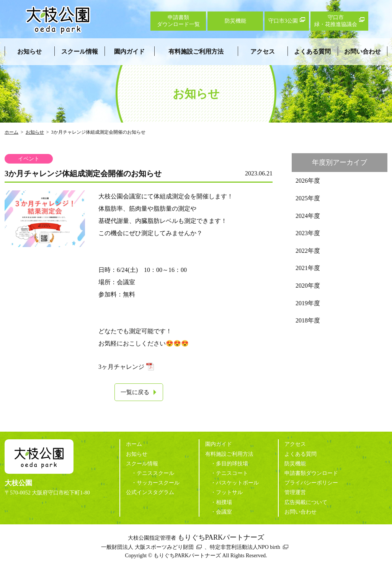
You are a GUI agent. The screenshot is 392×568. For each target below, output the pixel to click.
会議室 (224, 512)
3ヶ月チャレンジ (121, 367)
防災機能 (295, 464)
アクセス (263, 52)
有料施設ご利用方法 (196, 52)
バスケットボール (237, 483)
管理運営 (295, 492)
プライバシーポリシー (311, 483)
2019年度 (308, 303)
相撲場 (224, 502)
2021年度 (308, 268)
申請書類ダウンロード (311, 473)
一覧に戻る (135, 392)
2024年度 (308, 216)
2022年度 (308, 251)
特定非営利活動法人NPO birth (245, 547)
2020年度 (308, 286)
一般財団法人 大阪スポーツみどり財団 (147, 547)
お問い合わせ (363, 52)
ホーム (11, 132)
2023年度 (308, 233)
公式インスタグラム (150, 492)
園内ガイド (129, 52)
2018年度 (308, 320)
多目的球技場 (232, 464)
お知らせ (29, 52)
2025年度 (308, 198)
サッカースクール (158, 483)
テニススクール (155, 473)
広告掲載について (306, 502)
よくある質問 (312, 52)
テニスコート (232, 473)
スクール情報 (80, 52)
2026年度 (308, 181)
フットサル (229, 492)
